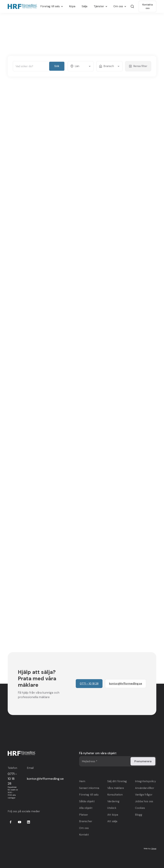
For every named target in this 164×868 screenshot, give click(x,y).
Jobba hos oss (144, 801)
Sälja (84, 6)
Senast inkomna (89, 788)
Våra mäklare (116, 788)
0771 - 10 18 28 (12, 779)
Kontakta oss (148, 7)
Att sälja (112, 821)
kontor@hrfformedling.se (45, 779)
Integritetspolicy (145, 781)
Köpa (72, 6)
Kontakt (84, 835)
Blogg (139, 815)
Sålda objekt (87, 801)
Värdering (113, 801)
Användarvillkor (145, 788)
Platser (84, 815)
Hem (82, 781)
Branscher (86, 821)
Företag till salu (89, 795)
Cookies (140, 808)
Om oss (84, 828)
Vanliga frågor (144, 795)
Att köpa (113, 815)
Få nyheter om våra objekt (98, 753)
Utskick (112, 808)
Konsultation (115, 795)
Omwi (154, 849)
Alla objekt (86, 808)
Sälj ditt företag (117, 781)
